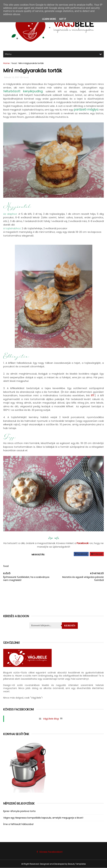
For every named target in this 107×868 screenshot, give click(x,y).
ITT (93, 395)
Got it (63, 19)
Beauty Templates (77, 864)
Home (6, 63)
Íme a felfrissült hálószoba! (18, 824)
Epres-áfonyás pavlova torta (19, 811)
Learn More (49, 19)
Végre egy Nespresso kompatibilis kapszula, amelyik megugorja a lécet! (43, 818)
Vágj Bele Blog (51, 719)
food (14, 63)
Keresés (70, 626)
